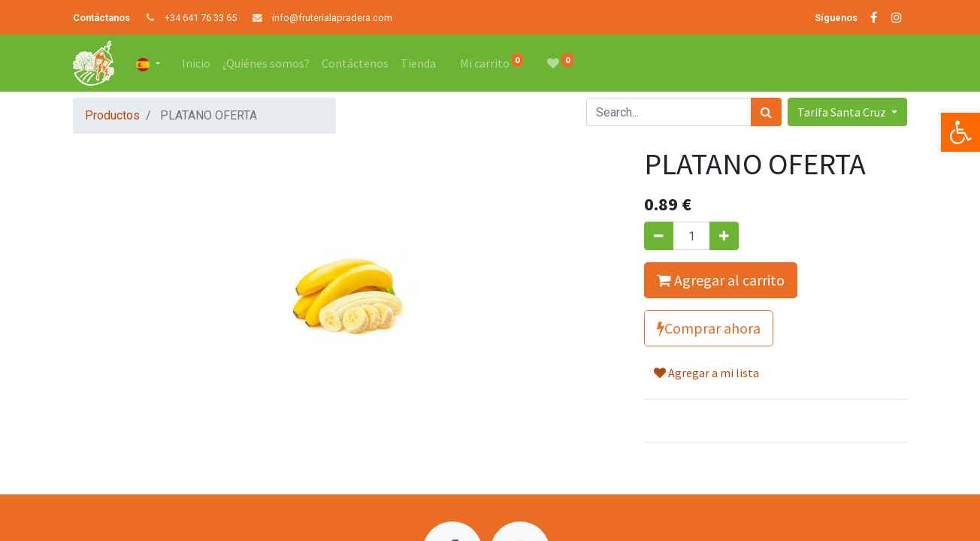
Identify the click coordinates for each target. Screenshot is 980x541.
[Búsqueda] (766, 112)
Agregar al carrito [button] (721, 280)
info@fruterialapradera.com (332, 18)
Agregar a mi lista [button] (706, 373)
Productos (112, 115)
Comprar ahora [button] (709, 328)
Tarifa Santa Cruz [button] (843, 112)
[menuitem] (196, 63)
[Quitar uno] (659, 236)
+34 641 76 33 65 (201, 18)
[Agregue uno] (724, 236)
